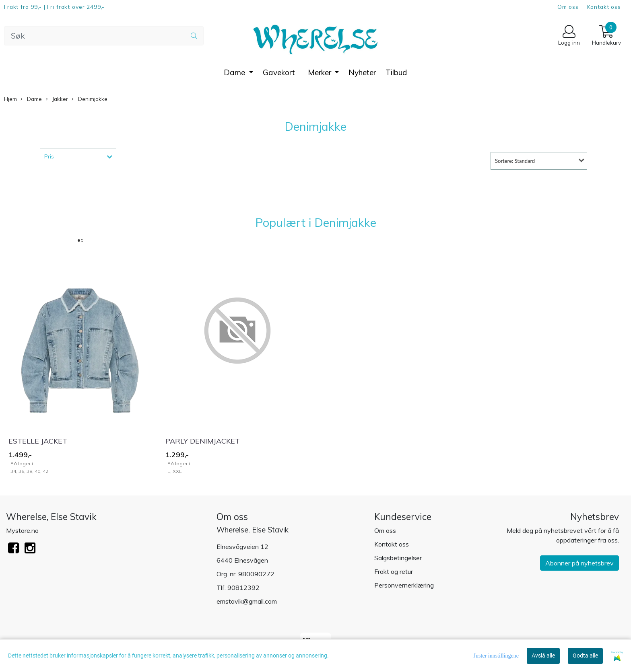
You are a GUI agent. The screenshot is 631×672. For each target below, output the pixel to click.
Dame (235, 72)
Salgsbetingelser (398, 558)
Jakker (57, 99)
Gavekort (279, 72)
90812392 (243, 588)
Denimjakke (90, 99)
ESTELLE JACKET (38, 441)
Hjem (10, 99)
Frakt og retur (394, 571)
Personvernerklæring (404, 585)
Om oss (568, 7)
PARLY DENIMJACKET (203, 441)
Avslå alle (543, 656)
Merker (321, 72)
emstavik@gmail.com (247, 601)
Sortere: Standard (515, 161)
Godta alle (585, 656)
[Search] (104, 36)
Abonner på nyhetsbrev (579, 563)
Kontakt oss (604, 7)
